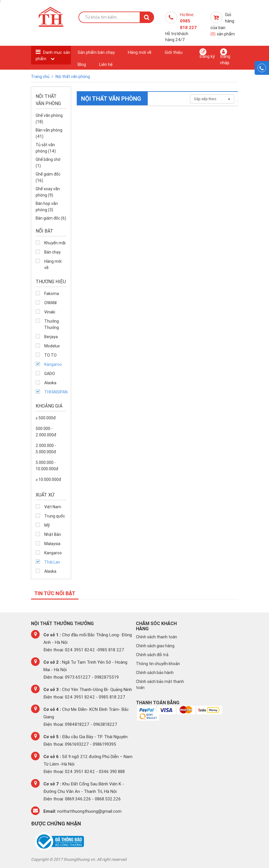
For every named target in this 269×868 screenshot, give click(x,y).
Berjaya (51, 337)
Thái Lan (52, 562)
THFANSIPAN (55, 392)
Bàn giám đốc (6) (51, 218)
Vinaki (50, 312)
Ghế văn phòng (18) (49, 119)
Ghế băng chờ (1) (48, 163)
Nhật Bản (53, 534)
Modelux (52, 346)
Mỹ (47, 525)
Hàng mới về (140, 52)
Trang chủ (41, 77)
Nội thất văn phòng (73, 77)
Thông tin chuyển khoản (158, 664)
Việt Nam (53, 507)
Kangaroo (53, 364)
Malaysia (52, 544)
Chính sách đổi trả (152, 655)
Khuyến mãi (55, 243)
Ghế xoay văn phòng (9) (48, 192)
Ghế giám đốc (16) (48, 177)
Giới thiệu (174, 52)
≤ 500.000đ (46, 418)
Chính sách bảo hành (155, 673)
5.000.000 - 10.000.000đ (47, 466)
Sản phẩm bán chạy (96, 52)
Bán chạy (52, 252)
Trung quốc (55, 516)
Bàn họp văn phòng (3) (47, 207)
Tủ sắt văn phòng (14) (46, 148)
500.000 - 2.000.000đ (46, 432)
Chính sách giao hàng (155, 646)
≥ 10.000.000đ (48, 479)
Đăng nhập (225, 57)
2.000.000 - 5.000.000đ (46, 449)
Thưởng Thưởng (52, 324)
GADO (50, 374)
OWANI (50, 303)
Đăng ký (207, 54)
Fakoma (52, 294)
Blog (82, 64)
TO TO (50, 355)
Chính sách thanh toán (156, 637)
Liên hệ (106, 64)
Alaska (50, 383)
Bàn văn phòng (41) (49, 133)
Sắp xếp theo (212, 99)
